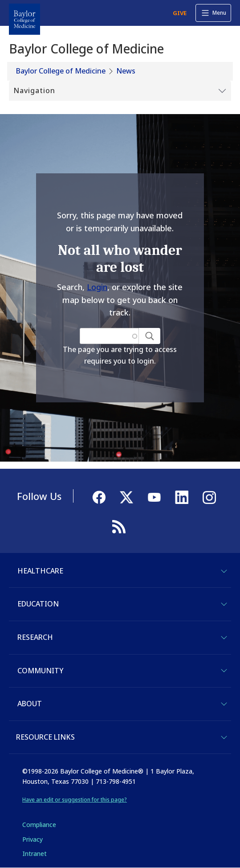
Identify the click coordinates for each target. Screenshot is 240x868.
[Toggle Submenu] (120, 91)
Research (35, 637)
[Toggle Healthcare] (224, 571)
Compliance (39, 825)
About (30, 704)
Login (97, 287)
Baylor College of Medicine (61, 71)
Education (38, 604)
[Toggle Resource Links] (224, 737)
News (126, 71)
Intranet (35, 854)
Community (40, 671)
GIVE (180, 13)
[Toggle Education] (224, 604)
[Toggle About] (224, 704)
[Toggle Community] (224, 671)
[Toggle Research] (224, 638)
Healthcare (40, 571)
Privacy (33, 839)
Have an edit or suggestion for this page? (75, 800)
